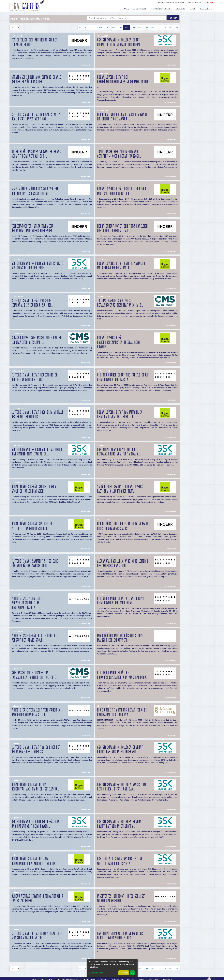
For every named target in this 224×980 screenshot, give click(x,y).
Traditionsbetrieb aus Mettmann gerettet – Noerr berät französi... (119, 154)
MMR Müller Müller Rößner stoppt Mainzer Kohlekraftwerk (120, 638)
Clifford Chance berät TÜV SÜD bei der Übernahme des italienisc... (36, 750)
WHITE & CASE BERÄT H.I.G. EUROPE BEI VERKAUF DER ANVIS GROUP (35, 638)
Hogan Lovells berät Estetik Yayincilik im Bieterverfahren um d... (121, 266)
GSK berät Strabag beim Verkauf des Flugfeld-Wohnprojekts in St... (120, 936)
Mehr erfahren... (97, 973)
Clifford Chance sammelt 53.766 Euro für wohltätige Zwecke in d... (35, 564)
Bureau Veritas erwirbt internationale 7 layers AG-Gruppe (37, 899)
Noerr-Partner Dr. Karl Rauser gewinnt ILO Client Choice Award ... (122, 117)
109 (153, 27)
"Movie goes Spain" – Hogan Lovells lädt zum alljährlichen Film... (120, 489)
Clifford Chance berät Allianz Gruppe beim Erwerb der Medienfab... (121, 601)
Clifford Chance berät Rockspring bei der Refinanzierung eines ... (35, 377)
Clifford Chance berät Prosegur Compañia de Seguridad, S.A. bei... (32, 303)
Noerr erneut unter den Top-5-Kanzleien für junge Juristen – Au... (123, 229)
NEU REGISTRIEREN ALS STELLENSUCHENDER (184, 3)
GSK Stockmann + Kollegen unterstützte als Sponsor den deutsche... (37, 266)
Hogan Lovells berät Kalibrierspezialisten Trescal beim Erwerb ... (119, 342)
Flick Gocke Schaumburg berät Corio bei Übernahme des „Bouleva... (122, 712)
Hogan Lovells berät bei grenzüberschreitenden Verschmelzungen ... (123, 82)
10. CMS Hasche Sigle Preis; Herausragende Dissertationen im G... (120, 303)
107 (140, 27)
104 (120, 27)
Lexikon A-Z (206, 9)
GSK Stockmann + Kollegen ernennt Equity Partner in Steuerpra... (120, 824)
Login (161, 3)
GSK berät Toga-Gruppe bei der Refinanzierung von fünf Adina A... (119, 452)
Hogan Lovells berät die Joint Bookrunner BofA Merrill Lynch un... (35, 861)
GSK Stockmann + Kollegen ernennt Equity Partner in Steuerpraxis (120, 750)
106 (133, 27)
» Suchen (173, 18)
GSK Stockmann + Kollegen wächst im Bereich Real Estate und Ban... (122, 787)
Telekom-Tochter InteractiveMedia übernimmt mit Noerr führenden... (33, 229)
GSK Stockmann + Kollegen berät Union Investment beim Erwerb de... (37, 452)
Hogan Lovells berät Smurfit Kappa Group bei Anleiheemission (34, 489)
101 (101, 27)
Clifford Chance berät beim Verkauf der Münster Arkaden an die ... (37, 936)
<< (80, 27)
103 (114, 27)
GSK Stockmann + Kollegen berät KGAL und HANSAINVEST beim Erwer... (36, 824)
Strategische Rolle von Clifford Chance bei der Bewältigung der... (36, 80)
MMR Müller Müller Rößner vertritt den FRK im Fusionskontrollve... (36, 191)
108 (146, 27)
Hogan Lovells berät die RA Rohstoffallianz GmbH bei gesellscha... (36, 787)
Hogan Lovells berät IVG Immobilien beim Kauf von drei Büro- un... (120, 415)
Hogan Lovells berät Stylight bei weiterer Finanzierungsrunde (32, 526)
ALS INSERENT (209, 3)
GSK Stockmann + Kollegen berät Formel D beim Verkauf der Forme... (120, 42)
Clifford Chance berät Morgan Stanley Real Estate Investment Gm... (36, 117)
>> (177, 27)
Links (193, 9)
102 (107, 27)
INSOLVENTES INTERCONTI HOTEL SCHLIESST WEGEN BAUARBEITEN (121, 899)
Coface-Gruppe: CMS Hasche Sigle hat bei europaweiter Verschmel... (37, 340)
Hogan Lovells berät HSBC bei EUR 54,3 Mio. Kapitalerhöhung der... (122, 191)
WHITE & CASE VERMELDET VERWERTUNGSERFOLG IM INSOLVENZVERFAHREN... (27, 603)
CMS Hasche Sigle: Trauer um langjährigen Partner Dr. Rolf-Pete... (35, 675)
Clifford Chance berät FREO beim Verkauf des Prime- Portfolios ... (37, 415)
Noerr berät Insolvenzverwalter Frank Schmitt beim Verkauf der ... (36, 154)
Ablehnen (124, 973)
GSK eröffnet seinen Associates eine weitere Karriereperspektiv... (120, 861)
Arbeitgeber (140, 9)
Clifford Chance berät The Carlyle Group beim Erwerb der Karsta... (123, 377)
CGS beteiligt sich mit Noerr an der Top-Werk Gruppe (35, 42)
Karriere (180, 9)
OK (132, 973)
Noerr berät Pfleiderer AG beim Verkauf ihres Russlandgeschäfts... (123, 526)
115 (171, 27)
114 (164, 27)
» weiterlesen (85, 65)
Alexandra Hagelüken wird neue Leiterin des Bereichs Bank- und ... (123, 564)
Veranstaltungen (161, 9)
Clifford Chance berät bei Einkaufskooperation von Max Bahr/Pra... (123, 675)
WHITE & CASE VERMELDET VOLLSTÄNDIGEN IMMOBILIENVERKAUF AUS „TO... (36, 712)
